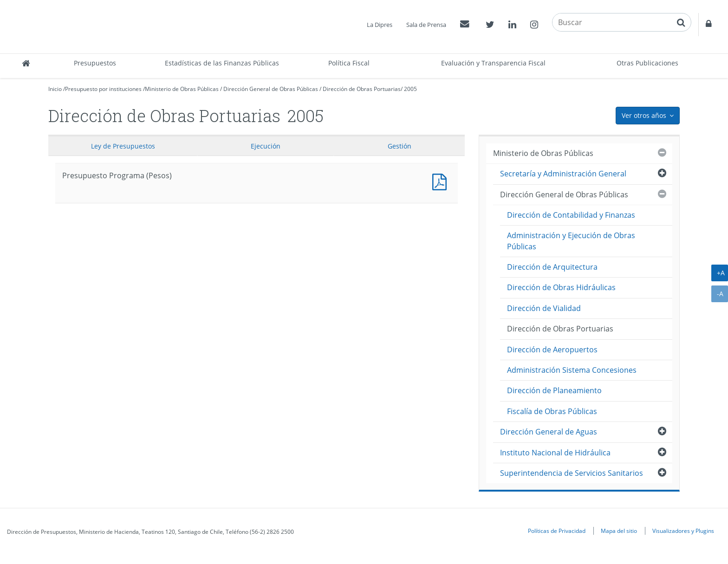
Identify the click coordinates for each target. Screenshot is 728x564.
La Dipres (380, 25)
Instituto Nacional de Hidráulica (555, 453)
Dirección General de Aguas (549, 432)
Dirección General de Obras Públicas (271, 89)
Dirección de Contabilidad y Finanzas (571, 215)
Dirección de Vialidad (544, 308)
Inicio (55, 89)
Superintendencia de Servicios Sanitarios (572, 473)
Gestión (400, 146)
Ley (123, 146)
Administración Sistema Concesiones (572, 370)
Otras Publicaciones (647, 63)
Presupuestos (95, 63)
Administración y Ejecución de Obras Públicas (571, 241)
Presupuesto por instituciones (103, 89)
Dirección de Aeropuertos (552, 350)
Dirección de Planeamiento (554, 390)
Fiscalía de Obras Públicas (552, 411)
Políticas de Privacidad (557, 531)
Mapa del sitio (619, 531)
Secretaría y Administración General (563, 174)
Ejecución (266, 146)
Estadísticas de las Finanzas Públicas (222, 63)
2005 (410, 89)
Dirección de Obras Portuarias (362, 89)
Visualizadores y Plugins (683, 531)
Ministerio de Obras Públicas (182, 89)
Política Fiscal (349, 63)
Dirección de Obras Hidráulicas (561, 287)
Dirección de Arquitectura (552, 267)
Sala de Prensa (426, 25)
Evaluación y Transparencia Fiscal (493, 63)
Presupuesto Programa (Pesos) (442, 181)
